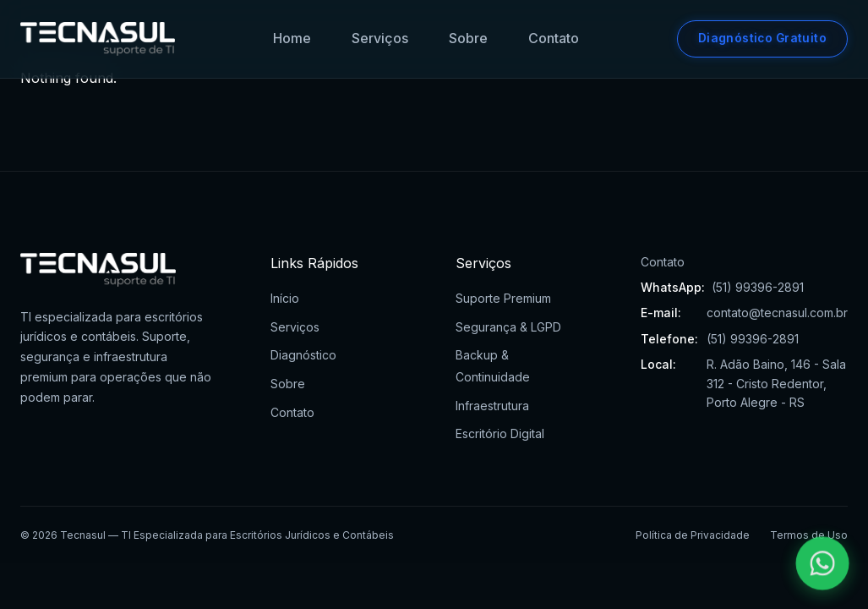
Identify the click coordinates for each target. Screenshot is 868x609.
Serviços (380, 38)
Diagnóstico (303, 355)
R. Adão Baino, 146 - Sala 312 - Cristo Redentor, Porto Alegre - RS (776, 383)
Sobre (468, 38)
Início (285, 298)
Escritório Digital (500, 433)
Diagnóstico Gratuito (762, 38)
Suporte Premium (503, 298)
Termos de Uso (809, 535)
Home (292, 38)
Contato (554, 38)
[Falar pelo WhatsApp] (823, 564)
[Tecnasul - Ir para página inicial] (98, 39)
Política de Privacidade (693, 535)
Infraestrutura (492, 406)
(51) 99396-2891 (758, 287)
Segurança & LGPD (508, 327)
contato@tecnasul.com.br (777, 313)
